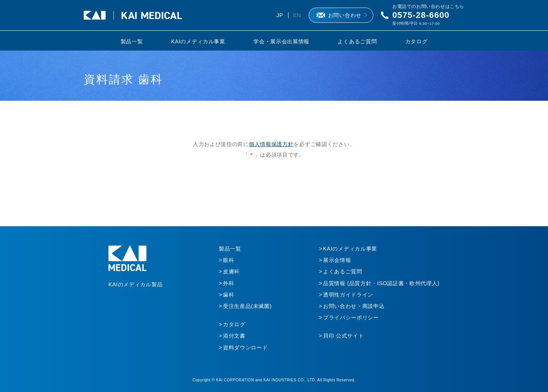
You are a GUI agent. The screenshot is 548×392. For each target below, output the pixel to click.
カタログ (417, 41)
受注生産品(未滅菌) (247, 306)
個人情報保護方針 (271, 144)
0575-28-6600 (421, 15)
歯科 (229, 295)
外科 (229, 283)
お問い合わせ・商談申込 (354, 306)
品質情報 (381, 283)
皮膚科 (231, 271)
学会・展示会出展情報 (281, 41)
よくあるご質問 (357, 41)
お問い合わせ (345, 15)
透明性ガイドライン (348, 295)
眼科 (229, 260)
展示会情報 (337, 260)
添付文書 (234, 336)
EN (297, 15)
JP (280, 15)
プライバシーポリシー (351, 317)
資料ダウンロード (245, 348)
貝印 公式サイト (344, 336)
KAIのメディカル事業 (198, 41)
